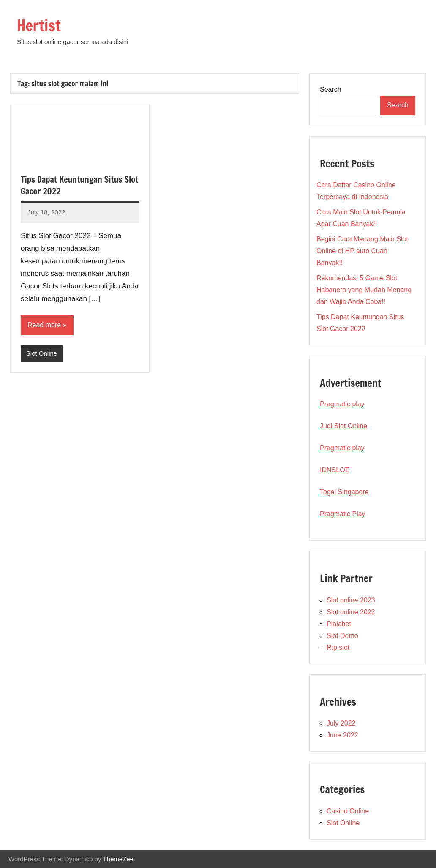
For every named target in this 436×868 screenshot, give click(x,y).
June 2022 (342, 735)
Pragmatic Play (343, 514)
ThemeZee (118, 859)
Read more (44, 325)
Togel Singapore (344, 492)
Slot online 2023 (351, 600)
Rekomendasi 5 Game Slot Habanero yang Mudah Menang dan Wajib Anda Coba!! (364, 290)
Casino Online (348, 811)
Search (331, 89)
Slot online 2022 (351, 612)
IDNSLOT (334, 470)
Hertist (39, 26)
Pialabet (339, 624)
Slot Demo (342, 636)
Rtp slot (338, 648)
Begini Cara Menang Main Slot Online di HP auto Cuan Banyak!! (362, 251)
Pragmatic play (342, 404)
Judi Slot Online (343, 426)
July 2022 (341, 723)
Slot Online (42, 353)
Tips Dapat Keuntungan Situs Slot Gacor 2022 (79, 185)
